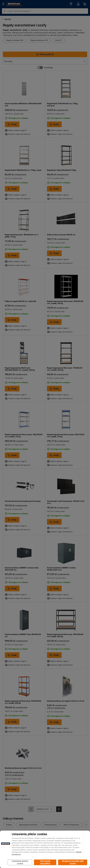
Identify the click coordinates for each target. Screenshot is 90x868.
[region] (45, 849)
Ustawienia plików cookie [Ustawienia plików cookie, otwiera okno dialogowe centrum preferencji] (20, 862)
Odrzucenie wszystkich (45, 862)
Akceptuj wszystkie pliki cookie (73, 862)
